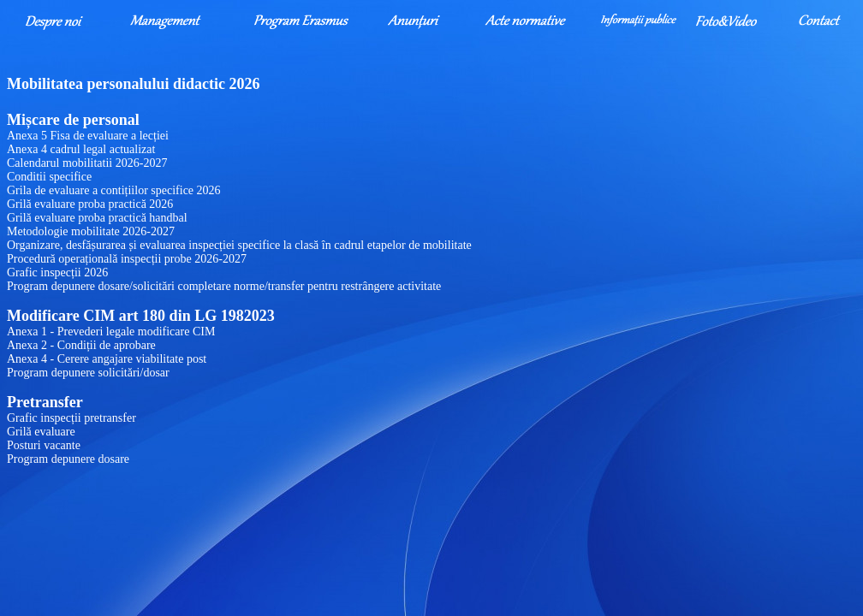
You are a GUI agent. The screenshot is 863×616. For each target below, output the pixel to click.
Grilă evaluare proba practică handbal (97, 218)
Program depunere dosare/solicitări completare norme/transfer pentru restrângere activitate (224, 286)
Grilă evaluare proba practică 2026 (90, 204)
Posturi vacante (44, 445)
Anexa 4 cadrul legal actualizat (81, 149)
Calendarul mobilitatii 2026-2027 (87, 163)
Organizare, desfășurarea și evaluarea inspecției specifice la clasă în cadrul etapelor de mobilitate (239, 245)
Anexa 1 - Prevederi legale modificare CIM (111, 332)
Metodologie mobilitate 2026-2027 (91, 231)
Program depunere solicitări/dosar (88, 373)
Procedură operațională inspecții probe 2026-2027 (127, 259)
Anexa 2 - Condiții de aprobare (81, 345)
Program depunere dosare (68, 459)
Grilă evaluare (41, 432)
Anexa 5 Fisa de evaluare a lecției (88, 136)
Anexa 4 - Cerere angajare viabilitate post (107, 359)
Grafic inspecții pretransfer (71, 418)
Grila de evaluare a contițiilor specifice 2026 (114, 190)
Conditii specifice (49, 177)
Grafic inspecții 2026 (57, 272)
